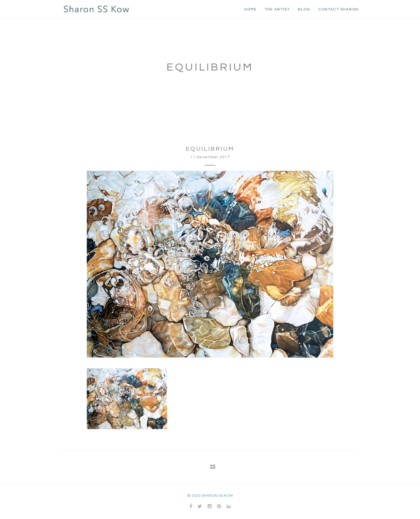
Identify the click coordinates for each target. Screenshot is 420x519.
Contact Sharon (338, 9)
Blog (304, 9)
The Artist (277, 9)
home (250, 9)
